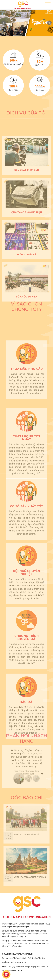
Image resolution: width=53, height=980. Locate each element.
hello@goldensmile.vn (17, 967)
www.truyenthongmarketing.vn (16, 927)
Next (49, 23)
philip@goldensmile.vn (38, 967)
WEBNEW (18, 971)
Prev (4, 23)
